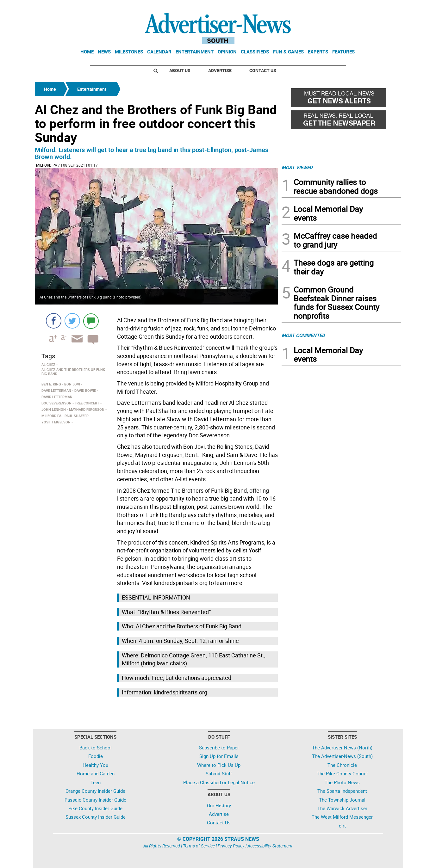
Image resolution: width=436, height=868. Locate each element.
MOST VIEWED (297, 167)
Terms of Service (199, 846)
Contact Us (263, 70)
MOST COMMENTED (303, 335)
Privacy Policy (231, 846)
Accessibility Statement (270, 846)
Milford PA (47, 165)
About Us (180, 70)
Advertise (220, 70)
